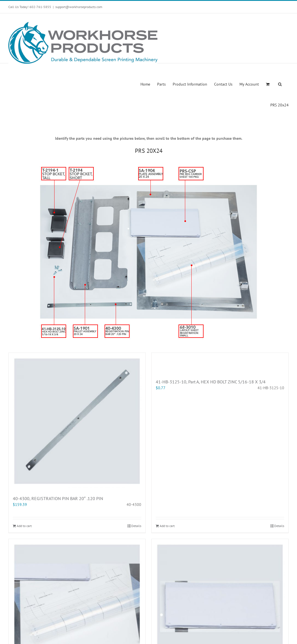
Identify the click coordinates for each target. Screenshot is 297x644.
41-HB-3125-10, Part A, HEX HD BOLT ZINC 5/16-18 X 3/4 (211, 382)
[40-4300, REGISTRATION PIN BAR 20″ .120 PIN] (77, 421)
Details (136, 526)
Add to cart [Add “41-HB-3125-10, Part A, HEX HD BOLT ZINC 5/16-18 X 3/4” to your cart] (167, 526)
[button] (280, 84)
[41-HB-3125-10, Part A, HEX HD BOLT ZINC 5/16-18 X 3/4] (220, 363)
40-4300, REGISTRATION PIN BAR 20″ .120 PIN (58, 498)
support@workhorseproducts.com (79, 7)
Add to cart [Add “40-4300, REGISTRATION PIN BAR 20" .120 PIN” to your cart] (24, 526)
